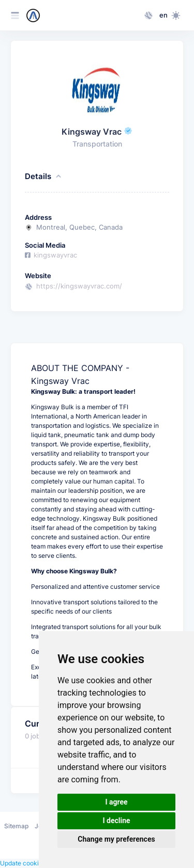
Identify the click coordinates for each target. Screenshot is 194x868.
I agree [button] (116, 802)
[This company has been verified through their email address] (128, 132)
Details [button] (44, 177)
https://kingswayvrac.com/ (79, 286)
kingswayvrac (51, 255)
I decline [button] (116, 821)
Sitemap (16, 826)
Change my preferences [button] (116, 839)
